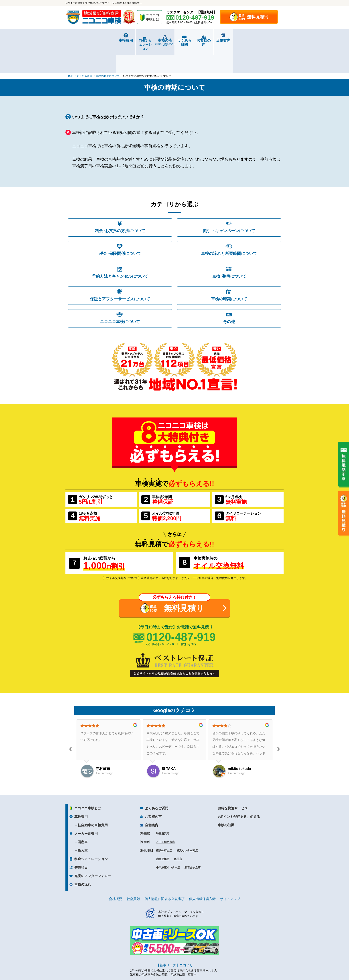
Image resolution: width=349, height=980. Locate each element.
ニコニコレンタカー (169, 965)
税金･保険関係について (120, 228)
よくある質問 (193, 40)
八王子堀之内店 (165, 816)
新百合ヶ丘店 (193, 842)
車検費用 (84, 40)
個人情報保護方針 (202, 873)
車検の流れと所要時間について (229, 228)
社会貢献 (133, 873)
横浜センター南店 (187, 825)
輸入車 (83, 825)
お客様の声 (229, 40)
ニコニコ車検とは (88, 782)
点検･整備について (229, 250)
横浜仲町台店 (164, 825)
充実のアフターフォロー (93, 850)
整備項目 (81, 842)
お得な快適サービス (233, 782)
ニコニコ (153, 18)
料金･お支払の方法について (120, 205)
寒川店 (178, 833)
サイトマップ (230, 873)
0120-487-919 (181, 611)
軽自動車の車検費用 (93, 799)
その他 (229, 296)
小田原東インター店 (168, 842)
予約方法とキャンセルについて (120, 250)
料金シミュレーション (120, 41)
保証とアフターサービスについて (120, 273)
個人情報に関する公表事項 (164, 873)
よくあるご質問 (157, 782)
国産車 (83, 816)
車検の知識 (226, 799)
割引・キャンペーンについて (229, 205)
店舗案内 (265, 40)
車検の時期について (229, 273)
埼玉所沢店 (163, 808)
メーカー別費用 (86, 808)
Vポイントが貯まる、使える (239, 791)
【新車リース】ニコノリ (175, 939)
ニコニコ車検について (120, 296)
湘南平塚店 (163, 833)
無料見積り (258, 17)
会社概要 (116, 873)
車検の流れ (156, 42)
